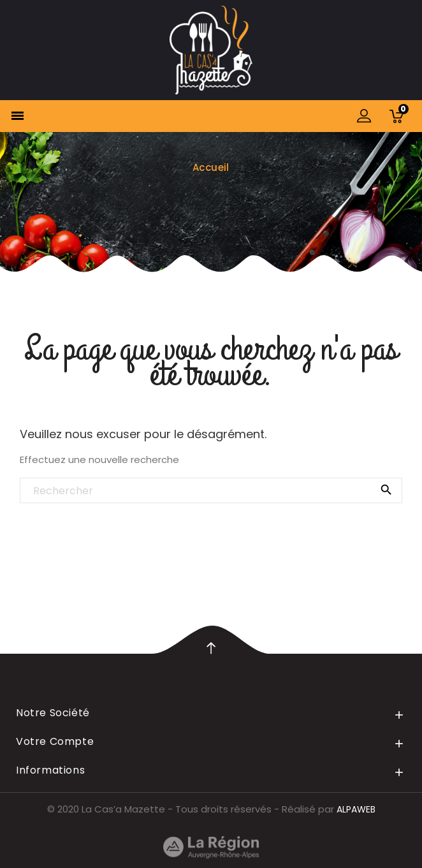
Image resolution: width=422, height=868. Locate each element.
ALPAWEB (356, 809)
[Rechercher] (211, 491)
